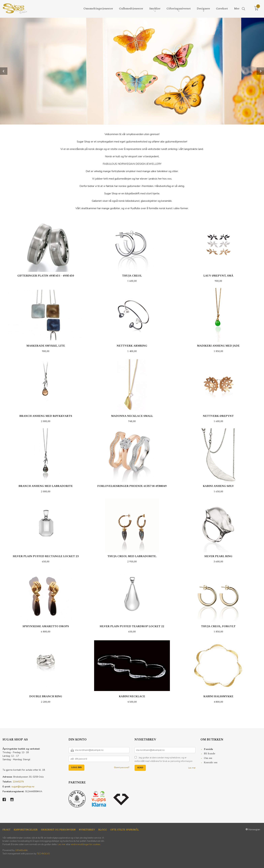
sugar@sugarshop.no (23, 786)
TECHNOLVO (43, 854)
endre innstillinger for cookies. (86, 844)
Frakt (6, 830)
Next (260, 71)
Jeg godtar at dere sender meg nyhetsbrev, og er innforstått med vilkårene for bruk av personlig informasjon (163, 759)
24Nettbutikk (21, 850)
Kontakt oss (211, 762)
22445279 (18, 782)
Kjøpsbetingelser (26, 830)
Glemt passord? (122, 767)
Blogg (103, 830)
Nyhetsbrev (87, 830)
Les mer (192, 768)
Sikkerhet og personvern (58, 830)
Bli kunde (210, 753)
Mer (237, 9)
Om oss (208, 758)
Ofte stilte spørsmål (125, 830)
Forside (208, 749)
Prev (4, 71)
